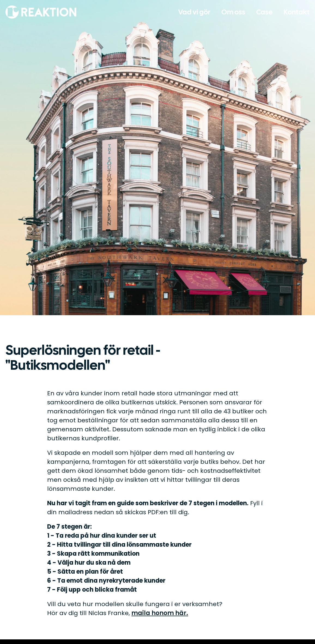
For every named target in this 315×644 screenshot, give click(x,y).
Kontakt (297, 12)
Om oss (233, 12)
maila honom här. (160, 613)
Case (264, 12)
